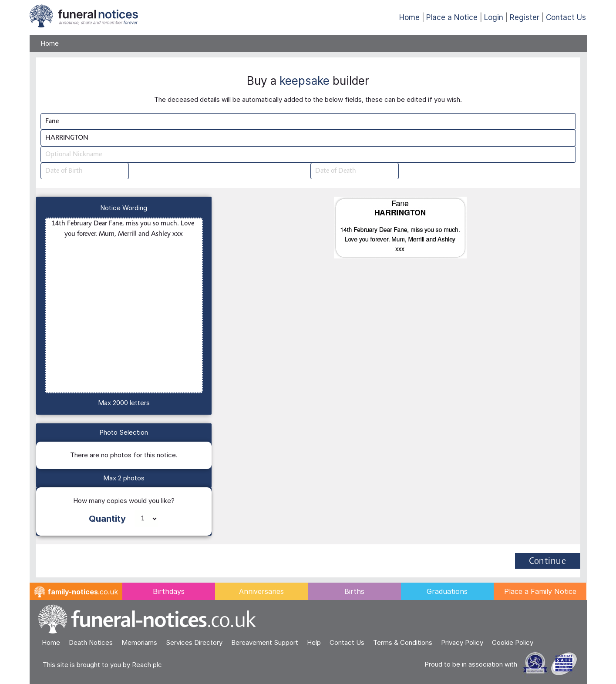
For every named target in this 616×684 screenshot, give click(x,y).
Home (409, 17)
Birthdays (169, 591)
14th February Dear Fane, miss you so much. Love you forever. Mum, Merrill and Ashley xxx (124, 305)
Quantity (107, 519)
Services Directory (194, 642)
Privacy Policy (462, 642)
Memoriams (139, 642)
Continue (547, 562)
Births (354, 591)
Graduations (447, 591)
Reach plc (147, 665)
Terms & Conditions (403, 642)
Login (494, 17)
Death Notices (91, 642)
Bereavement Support (265, 642)
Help (314, 642)
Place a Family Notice (540, 591)
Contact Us (566, 17)
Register (525, 17)
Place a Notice (452, 17)
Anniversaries (261, 591)
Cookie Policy (513, 642)
